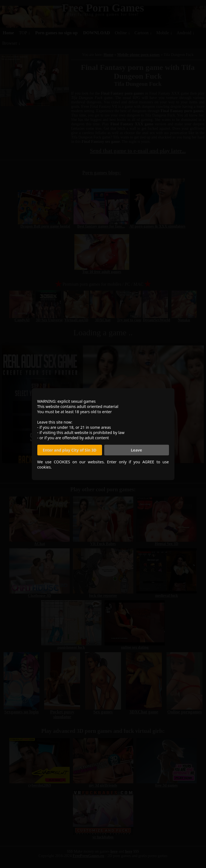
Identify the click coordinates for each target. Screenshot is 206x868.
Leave (136, 450)
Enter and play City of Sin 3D (70, 450)
